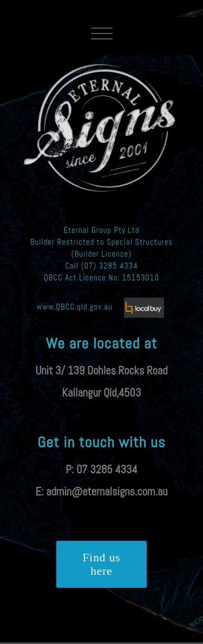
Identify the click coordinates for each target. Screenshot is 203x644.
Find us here (101, 564)
